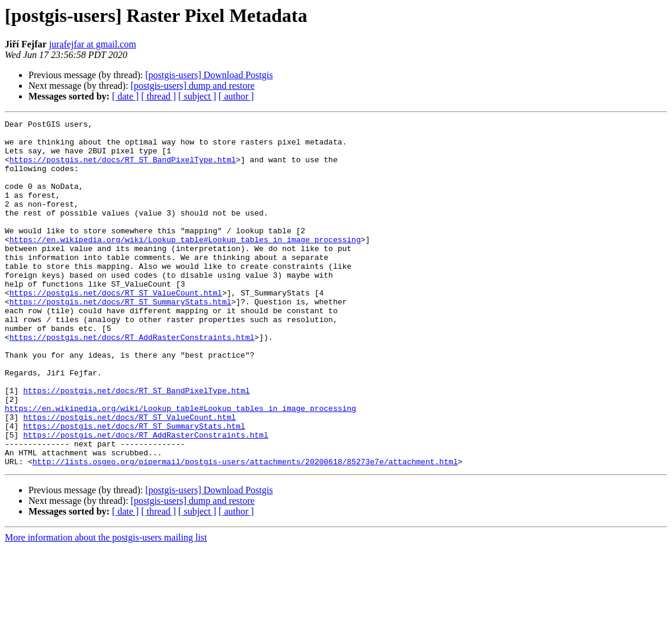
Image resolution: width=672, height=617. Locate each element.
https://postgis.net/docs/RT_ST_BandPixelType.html (123, 168)
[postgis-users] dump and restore (192, 86)
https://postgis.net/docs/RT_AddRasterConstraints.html (132, 381)
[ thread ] (159, 96)
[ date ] (125, 96)
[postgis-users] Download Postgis (209, 75)
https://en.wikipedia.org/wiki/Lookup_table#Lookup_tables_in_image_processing (185, 264)
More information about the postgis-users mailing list (106, 607)
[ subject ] (197, 96)
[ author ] (236, 96)
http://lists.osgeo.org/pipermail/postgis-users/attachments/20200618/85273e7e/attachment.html (245, 531)
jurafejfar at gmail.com (93, 44)
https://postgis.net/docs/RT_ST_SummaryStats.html (120, 339)
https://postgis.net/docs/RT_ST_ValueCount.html (116, 328)
